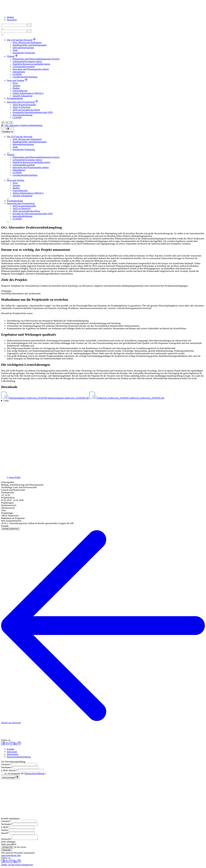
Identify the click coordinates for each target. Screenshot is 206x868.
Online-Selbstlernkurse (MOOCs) (28, 193)
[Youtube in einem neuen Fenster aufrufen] (7, 744)
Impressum (12, 752)
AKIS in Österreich (21, 208)
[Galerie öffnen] (103, 441)
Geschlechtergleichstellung (25, 175)
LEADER (17, 173)
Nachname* (7, 824)
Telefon (5, 830)
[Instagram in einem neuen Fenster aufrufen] (11, 744)
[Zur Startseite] (16, 12)
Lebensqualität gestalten (24, 165)
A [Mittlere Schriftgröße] (7, 123)
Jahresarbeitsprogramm (23, 144)
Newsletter (12, 20)
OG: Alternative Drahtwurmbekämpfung (24, 125)
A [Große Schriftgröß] (3, 123)
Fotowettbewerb (20, 191)
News (15, 183)
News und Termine (16, 180)
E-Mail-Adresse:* (9, 770)
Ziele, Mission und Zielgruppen (27, 139)
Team (15, 147)
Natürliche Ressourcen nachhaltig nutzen (31, 162)
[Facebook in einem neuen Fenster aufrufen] (3, 744)
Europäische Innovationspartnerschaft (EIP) (33, 214)
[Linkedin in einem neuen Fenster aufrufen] (15, 744)
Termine (16, 185)
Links (6, 401)
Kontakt (11, 749)
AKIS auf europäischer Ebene (26, 211)
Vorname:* (6, 764)
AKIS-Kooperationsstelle (24, 206)
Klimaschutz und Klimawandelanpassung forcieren (36, 157)
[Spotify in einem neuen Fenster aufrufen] (19, 744)
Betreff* (5, 833)
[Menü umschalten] (2, 29)
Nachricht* (6, 840)
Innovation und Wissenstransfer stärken (31, 167)
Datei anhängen (8, 843)
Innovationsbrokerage (23, 216)
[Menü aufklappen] (8, 153)
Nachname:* (7, 767)
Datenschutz (13, 754)
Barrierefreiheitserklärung (19, 757)
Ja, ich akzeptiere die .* (25, 773)
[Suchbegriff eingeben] (14, 25)
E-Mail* (5, 827)
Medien (10, 17)
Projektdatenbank (15, 201)
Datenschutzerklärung (34, 773)
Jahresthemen (19, 170)
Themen (11, 155)
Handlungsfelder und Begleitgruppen (30, 142)
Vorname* (6, 821)
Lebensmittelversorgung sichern (27, 160)
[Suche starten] (29, 25)
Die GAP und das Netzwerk (20, 137)
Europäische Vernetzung (24, 149)
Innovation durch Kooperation (21, 203)
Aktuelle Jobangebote (23, 196)
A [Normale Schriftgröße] (11, 123)
